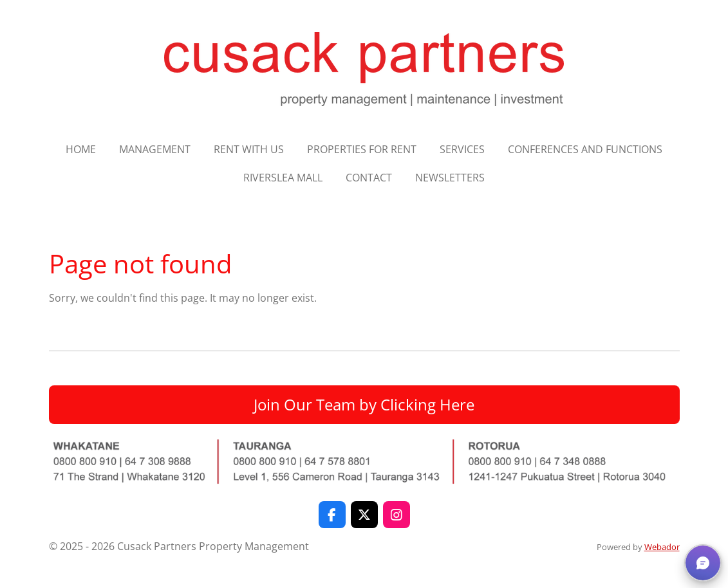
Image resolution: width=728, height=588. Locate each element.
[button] (703, 563)
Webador (662, 547)
